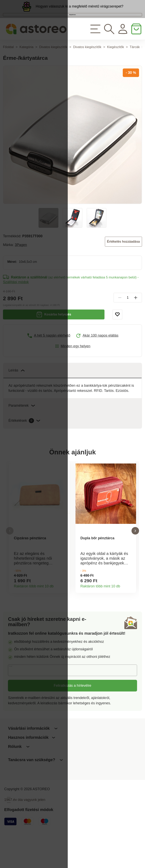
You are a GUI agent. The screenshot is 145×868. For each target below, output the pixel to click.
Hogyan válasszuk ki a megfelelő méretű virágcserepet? (80, 10)
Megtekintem (73, 26)
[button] (10, 556)
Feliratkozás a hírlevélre (73, 718)
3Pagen (21, 264)
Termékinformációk (64, 617)
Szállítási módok (16, 301)
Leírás (16, 389)
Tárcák (135, 66)
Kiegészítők (116, 66)
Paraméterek (22, 424)
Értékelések (24, 439)
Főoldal (8, 66)
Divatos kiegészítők (53, 66)
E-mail (17, 703)
